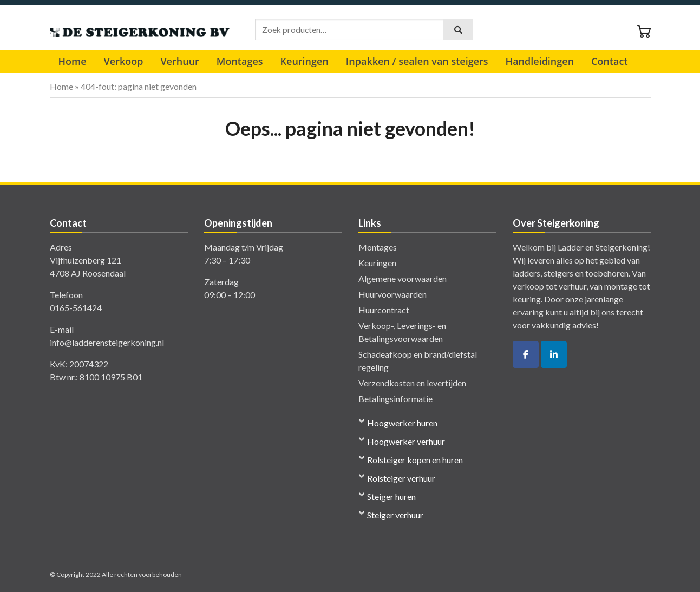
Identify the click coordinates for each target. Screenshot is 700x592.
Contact (609, 61)
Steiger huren (391, 496)
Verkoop (124, 61)
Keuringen (305, 61)
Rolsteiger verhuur (401, 478)
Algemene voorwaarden (403, 278)
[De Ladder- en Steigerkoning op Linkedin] (554, 354)
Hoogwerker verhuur (406, 441)
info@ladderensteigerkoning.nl (107, 342)
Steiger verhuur (395, 515)
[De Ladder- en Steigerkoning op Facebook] (526, 354)
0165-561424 (76, 308)
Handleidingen (540, 61)
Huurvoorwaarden (392, 294)
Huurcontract (384, 310)
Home (73, 61)
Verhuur (179, 61)
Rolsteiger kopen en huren (415, 460)
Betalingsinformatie (395, 399)
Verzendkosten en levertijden (412, 383)
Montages (240, 61)
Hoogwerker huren (402, 423)
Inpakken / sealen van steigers (417, 61)
